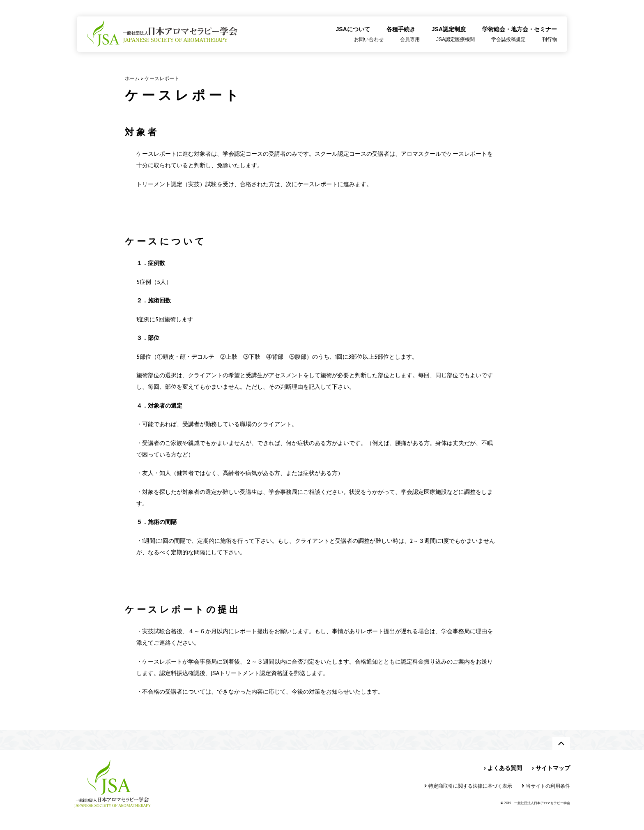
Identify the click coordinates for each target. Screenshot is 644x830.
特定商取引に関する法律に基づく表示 (470, 786)
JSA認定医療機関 (455, 39)
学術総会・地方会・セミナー (520, 29)
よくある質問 (505, 768)
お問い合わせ (369, 39)
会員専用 (410, 39)
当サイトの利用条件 (548, 786)
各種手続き (401, 29)
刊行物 (550, 39)
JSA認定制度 (449, 29)
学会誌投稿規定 (508, 39)
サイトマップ (553, 768)
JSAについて (353, 29)
